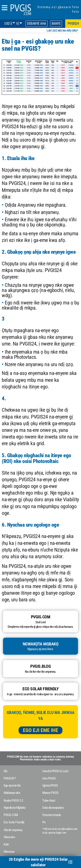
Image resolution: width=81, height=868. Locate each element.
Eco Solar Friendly (14, 822)
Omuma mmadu (52, 815)
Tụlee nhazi (49, 801)
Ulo (6, 771)
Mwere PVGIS (50, 793)
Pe (44, 822)
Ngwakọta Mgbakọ (15, 808)
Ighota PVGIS (50, 785)
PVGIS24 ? (10, 778)
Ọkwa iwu (9, 837)
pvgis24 (73, 24)
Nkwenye (9, 852)
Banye (56, 24)
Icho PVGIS (49, 778)
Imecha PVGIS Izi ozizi (55, 771)
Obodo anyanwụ (13, 830)
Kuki (6, 844)
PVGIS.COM (11, 815)
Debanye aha (37, 24)
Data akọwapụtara (53, 808)
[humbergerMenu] (5, 8)
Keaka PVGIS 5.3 (13, 801)
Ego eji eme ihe (40, 730)
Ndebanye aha (12, 793)
